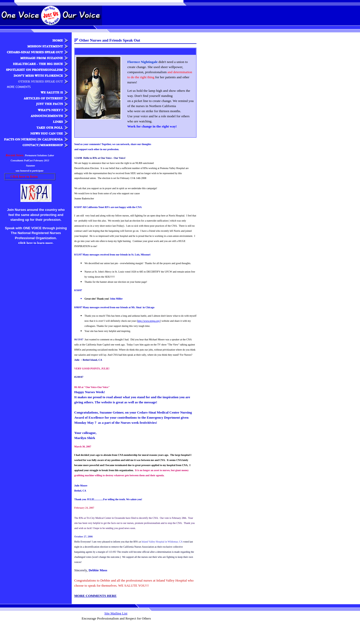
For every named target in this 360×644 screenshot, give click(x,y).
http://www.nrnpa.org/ (149, 321)
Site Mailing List (116, 613)
